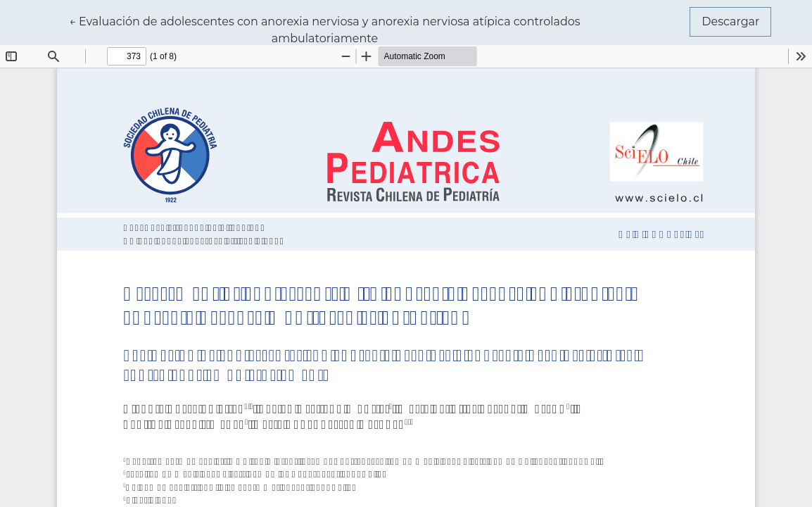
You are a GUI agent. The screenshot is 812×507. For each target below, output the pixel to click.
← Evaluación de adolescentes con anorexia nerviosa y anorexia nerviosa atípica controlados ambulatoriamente (325, 29)
